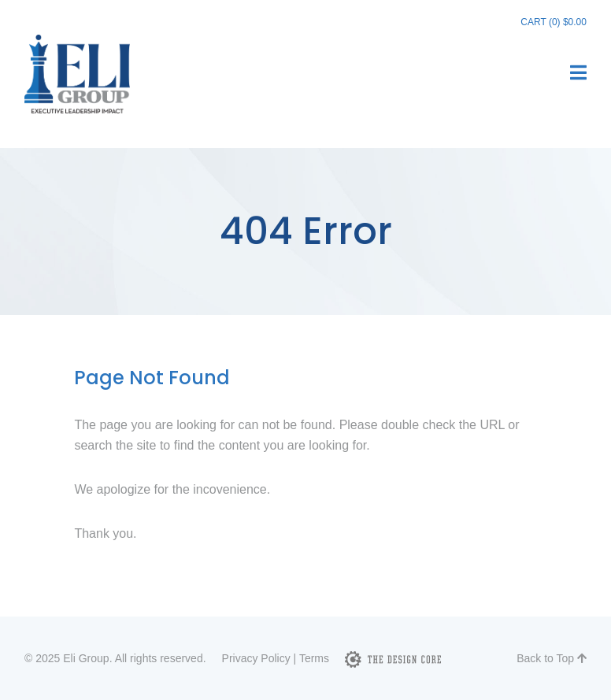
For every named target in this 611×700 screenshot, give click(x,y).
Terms (314, 658)
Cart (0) (554, 22)
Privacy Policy (256, 658)
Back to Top (552, 658)
